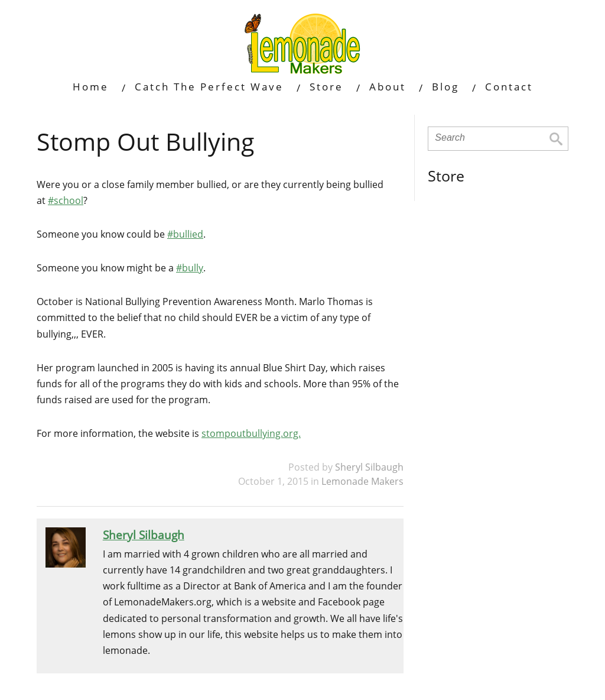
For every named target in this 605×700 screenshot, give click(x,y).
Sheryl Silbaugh (369, 467)
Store (326, 87)
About (388, 87)
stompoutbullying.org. (251, 433)
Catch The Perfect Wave (209, 87)
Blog (445, 87)
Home (91, 87)
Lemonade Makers (362, 481)
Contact (509, 87)
